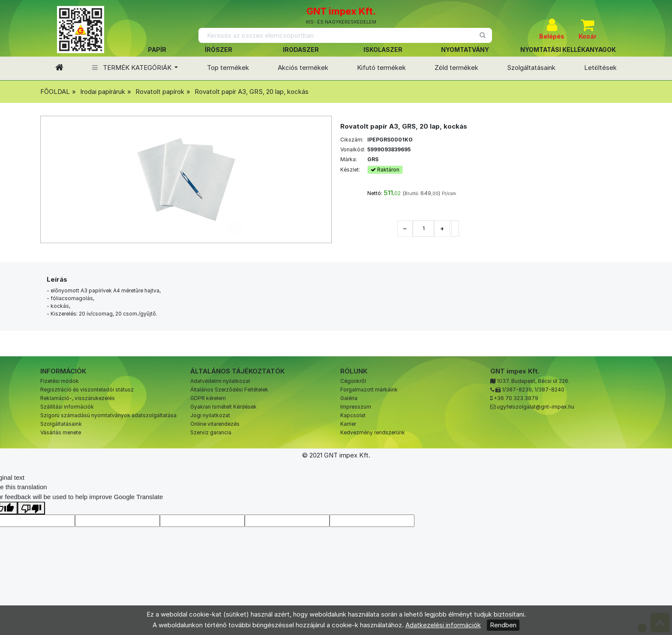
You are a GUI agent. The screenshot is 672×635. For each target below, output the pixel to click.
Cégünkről (353, 381)
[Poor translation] (31, 508)
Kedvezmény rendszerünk (373, 432)
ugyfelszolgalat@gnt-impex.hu (535, 407)
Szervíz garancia (211, 432)
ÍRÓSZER (219, 50)
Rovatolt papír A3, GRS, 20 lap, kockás (252, 92)
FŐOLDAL (55, 92)
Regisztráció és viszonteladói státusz (87, 390)
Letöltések (600, 68)
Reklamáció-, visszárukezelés (78, 398)
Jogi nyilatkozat (210, 415)
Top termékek (228, 68)
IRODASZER (301, 50)
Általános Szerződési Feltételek (229, 390)
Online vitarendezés (215, 424)
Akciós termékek (303, 68)
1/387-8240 (549, 390)
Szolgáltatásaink (531, 68)
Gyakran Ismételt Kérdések (223, 407)
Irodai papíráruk (103, 92)
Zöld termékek (456, 68)
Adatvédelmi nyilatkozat (220, 381)
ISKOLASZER (383, 50)
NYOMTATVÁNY (465, 50)
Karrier (348, 424)
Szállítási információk (67, 407)
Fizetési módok (60, 381)
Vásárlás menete (61, 432)
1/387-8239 (517, 390)
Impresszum (356, 407)
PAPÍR (157, 50)
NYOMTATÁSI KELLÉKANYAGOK (568, 50)
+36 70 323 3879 (516, 398)
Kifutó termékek (381, 68)
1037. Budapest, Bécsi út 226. (533, 381)
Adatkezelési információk (443, 625)
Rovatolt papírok (160, 92)
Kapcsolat (353, 415)
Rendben (503, 625)
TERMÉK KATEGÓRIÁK (133, 68)
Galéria (349, 398)
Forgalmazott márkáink (369, 390)
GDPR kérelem (208, 398)
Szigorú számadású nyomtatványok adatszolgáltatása (108, 415)
